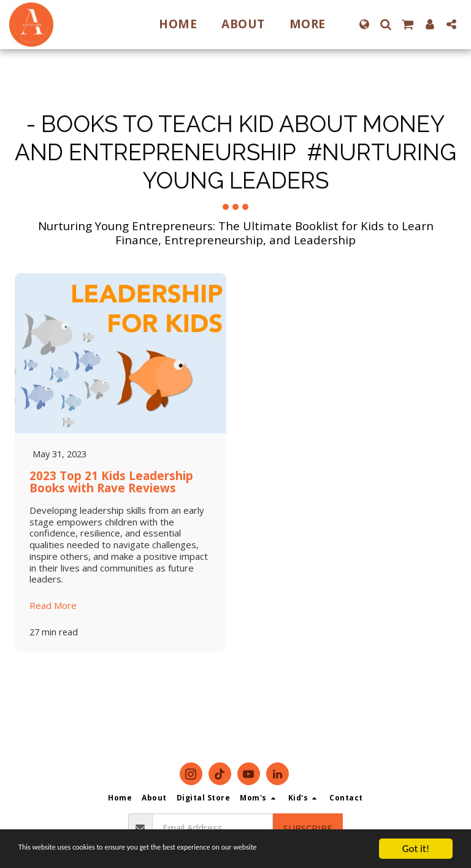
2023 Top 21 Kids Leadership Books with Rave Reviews (111, 482)
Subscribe (308, 828)
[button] (385, 24)
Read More (53, 606)
